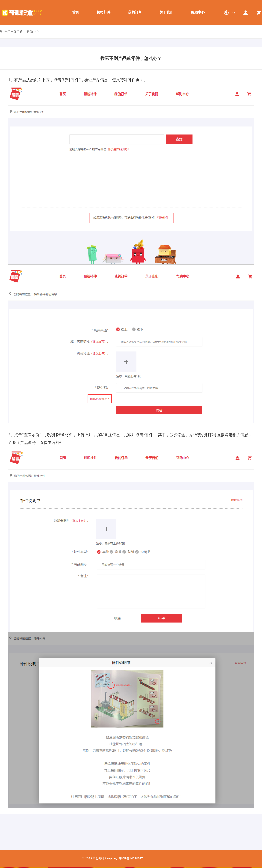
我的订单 (135, 12)
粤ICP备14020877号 (132, 858)
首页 (76, 12)
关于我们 (166, 12)
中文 (233, 13)
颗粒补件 (103, 12)
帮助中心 (198, 12)
